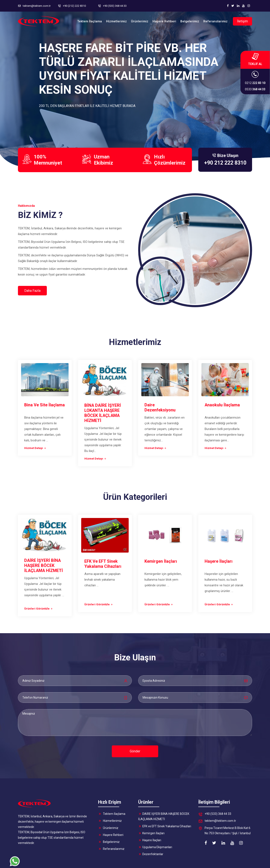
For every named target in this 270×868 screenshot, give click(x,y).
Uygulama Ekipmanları (155, 827)
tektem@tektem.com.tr (217, 802)
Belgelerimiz (109, 822)
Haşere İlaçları (150, 820)
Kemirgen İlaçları (151, 813)
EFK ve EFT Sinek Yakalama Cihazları (165, 806)
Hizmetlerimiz (110, 801)
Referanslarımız (111, 829)
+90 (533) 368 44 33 (215, 795)
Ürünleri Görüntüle (39, 589)
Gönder (135, 731)
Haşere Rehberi (111, 815)
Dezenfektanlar (151, 834)
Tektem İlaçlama (112, 794)
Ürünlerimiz (108, 808)
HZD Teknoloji (242, 863)
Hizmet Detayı (35, 428)
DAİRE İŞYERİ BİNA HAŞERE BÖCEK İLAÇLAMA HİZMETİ (164, 797)
